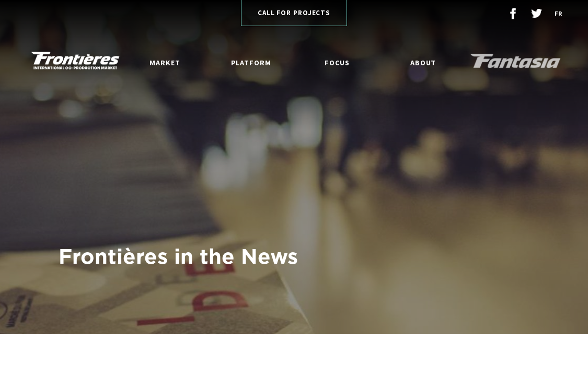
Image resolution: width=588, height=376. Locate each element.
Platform (251, 63)
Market (165, 63)
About (423, 63)
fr (558, 13)
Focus (337, 63)
